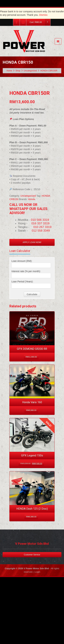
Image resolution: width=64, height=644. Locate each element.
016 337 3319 (40, 285)
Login (38, 634)
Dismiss (43, 15)
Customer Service (32, 616)
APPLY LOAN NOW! (32, 304)
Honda (31, 261)
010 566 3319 (40, 282)
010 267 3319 (42, 289)
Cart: (40, 22)
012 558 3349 (41, 292)
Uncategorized (28, 258)
